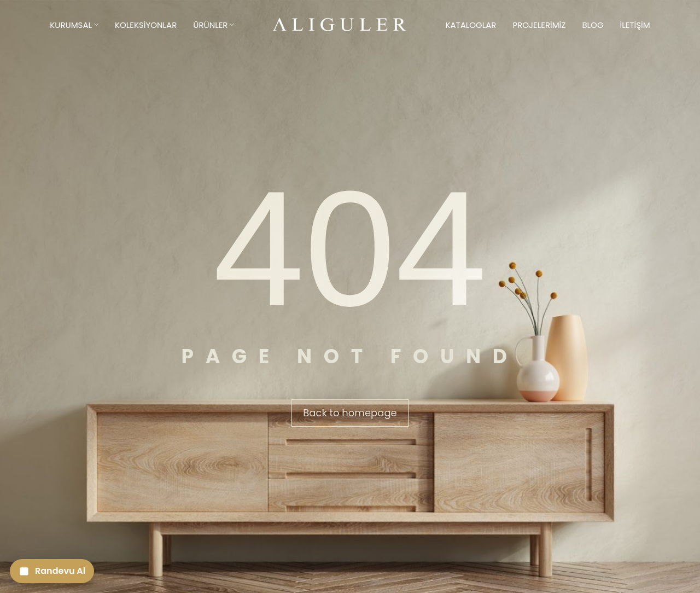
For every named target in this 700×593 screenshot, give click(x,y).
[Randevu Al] (52, 571)
